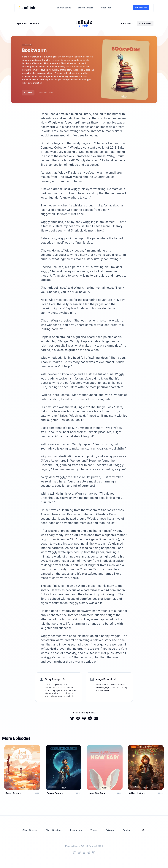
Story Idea (145, 23)
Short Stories (64, 8)
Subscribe (127, 23)
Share (53, 93)
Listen (28, 93)
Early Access (141, 8)
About (34, 23)
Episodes (21, 23)
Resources (106, 8)
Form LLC (93, 846)
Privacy (110, 830)
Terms (94, 830)
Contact (127, 830)
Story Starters (85, 8)
